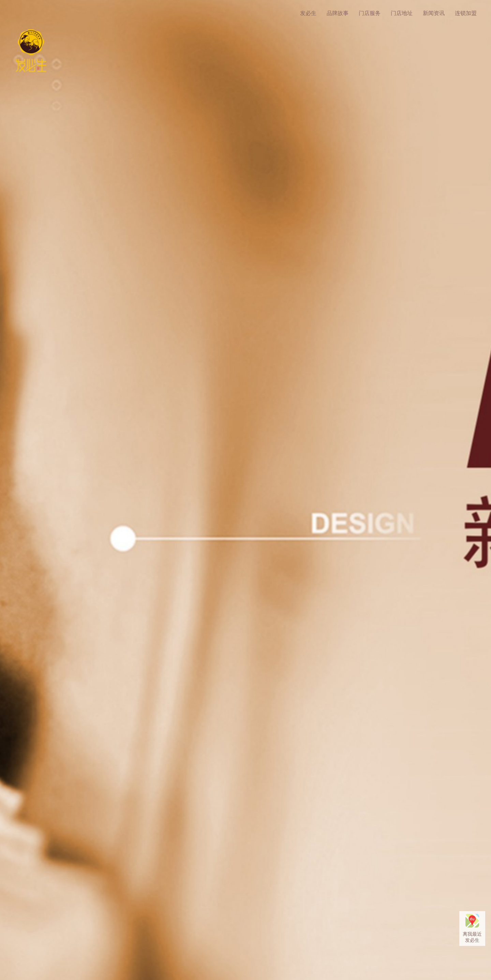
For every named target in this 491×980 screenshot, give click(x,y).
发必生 (308, 13)
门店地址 (402, 13)
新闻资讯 (434, 13)
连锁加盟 (466, 13)
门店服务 (370, 13)
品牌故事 (338, 13)
